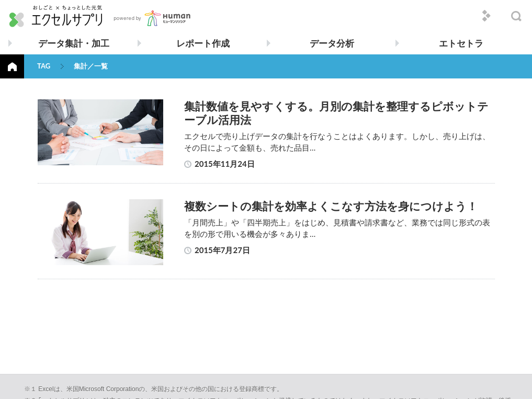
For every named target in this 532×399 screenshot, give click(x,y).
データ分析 (332, 43)
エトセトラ (461, 43)
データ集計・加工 (74, 43)
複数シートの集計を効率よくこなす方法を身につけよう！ (331, 206)
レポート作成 (203, 43)
